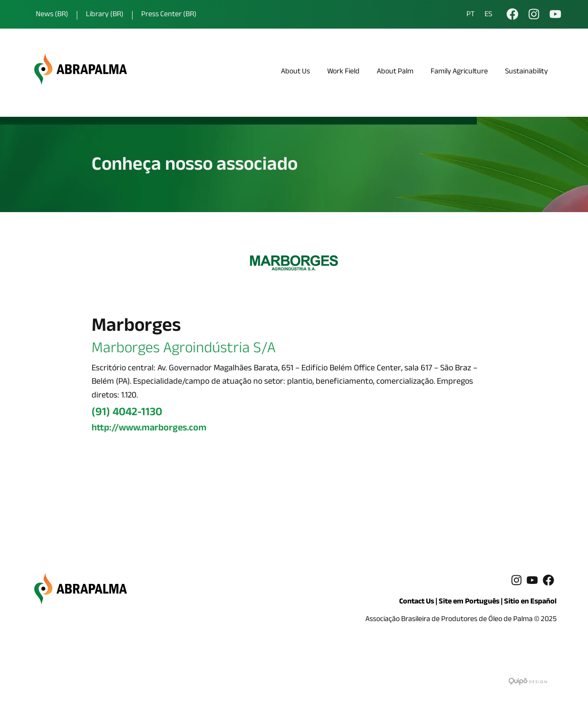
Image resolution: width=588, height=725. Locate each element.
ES (488, 15)
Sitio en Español (530, 602)
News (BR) (52, 15)
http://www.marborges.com (149, 429)
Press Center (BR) (169, 15)
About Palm (395, 72)
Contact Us (417, 602)
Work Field (343, 72)
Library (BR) (105, 15)
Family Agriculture (459, 72)
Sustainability (526, 72)
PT (471, 15)
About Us (295, 72)
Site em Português (469, 602)
